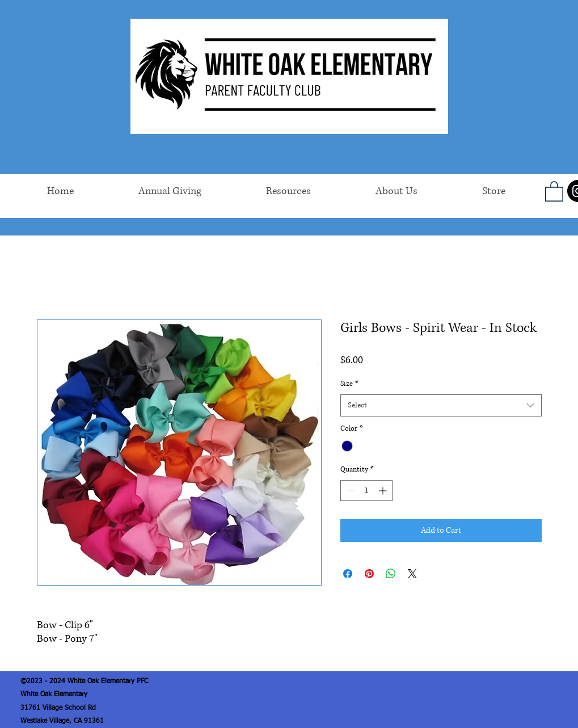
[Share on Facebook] (348, 574)
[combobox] (441, 405)
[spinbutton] (366, 491)
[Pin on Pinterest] (369, 574)
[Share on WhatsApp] (391, 574)
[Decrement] (349, 491)
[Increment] (384, 491)
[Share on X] (412, 574)
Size (349, 384)
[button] (554, 191)
